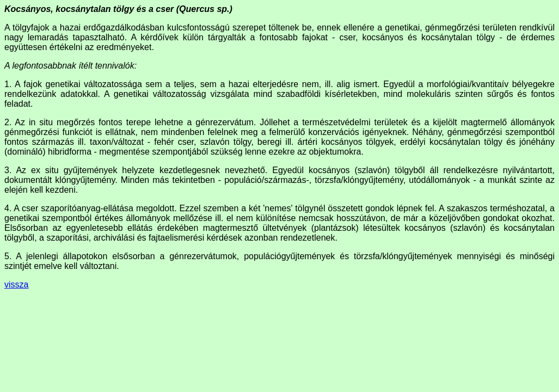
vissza (16, 284)
